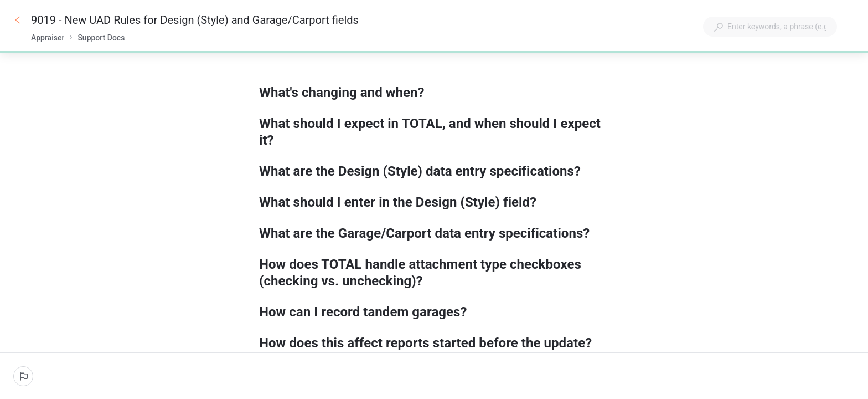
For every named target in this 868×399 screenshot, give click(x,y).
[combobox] (770, 27)
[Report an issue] (23, 376)
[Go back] (18, 20)
